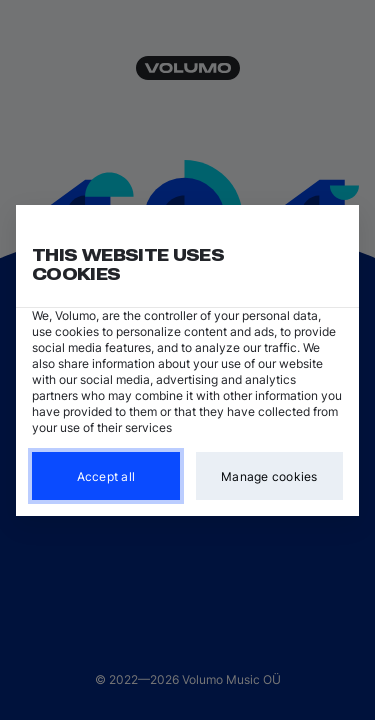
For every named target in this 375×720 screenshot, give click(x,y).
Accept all (106, 475)
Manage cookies (269, 475)
